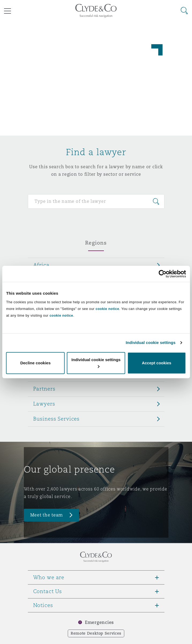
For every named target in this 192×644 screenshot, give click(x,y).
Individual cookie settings (151, 342)
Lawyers (44, 404)
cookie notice (107, 309)
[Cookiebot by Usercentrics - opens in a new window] (162, 274)
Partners (44, 389)
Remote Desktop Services (96, 633)
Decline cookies (35, 363)
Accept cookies (157, 363)
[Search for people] (96, 201)
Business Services (57, 419)
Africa (41, 265)
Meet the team (47, 515)
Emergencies (99, 622)
